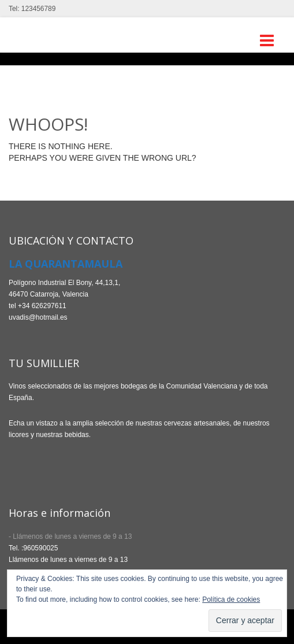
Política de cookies (231, 599)
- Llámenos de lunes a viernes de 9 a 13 (70, 536)
